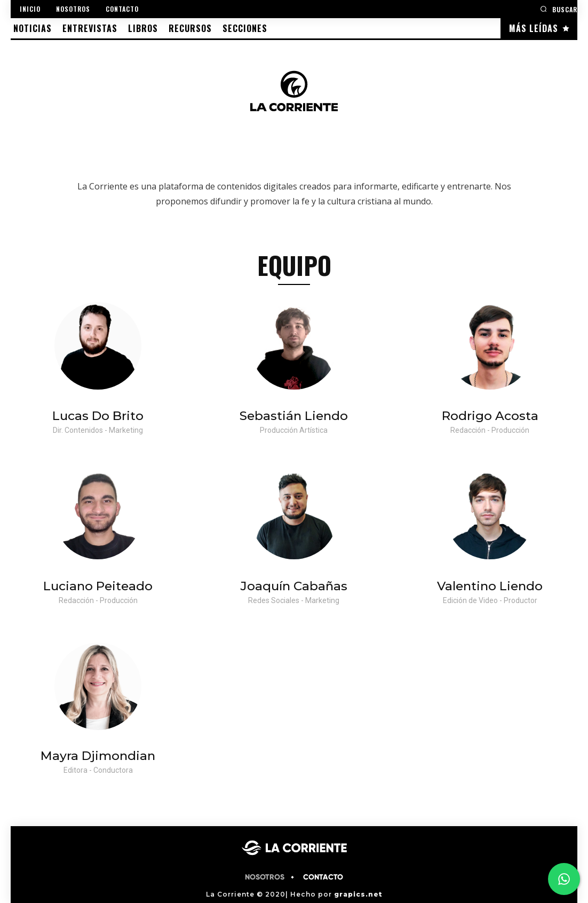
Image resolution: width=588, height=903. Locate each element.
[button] (559, 9)
